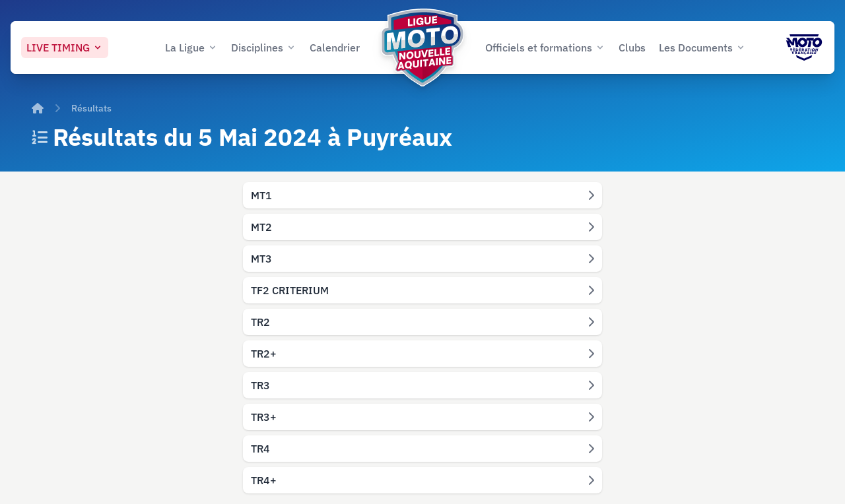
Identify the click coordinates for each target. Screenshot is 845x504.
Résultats (91, 108)
